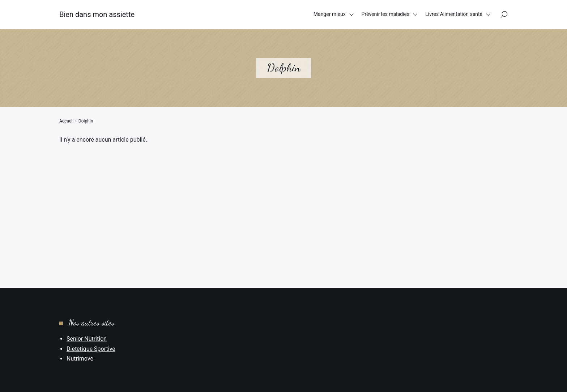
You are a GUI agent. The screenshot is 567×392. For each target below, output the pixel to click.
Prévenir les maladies (386, 14)
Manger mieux (330, 14)
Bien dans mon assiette (97, 14)
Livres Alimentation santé (454, 14)
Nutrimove (80, 359)
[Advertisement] (283, 198)
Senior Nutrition (87, 339)
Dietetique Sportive (91, 349)
